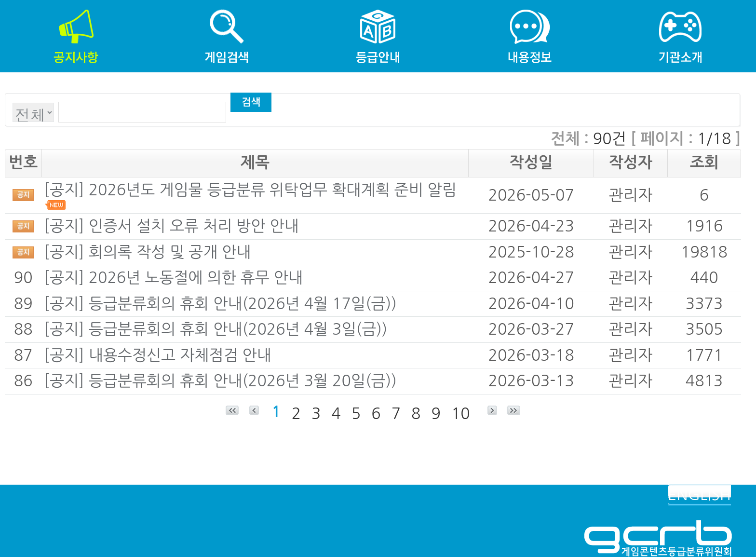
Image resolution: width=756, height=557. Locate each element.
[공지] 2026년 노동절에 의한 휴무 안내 (173, 278)
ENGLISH (699, 495)
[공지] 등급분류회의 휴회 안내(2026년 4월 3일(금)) (216, 329)
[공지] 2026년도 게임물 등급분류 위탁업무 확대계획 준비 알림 (250, 190)
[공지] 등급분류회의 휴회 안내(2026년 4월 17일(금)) (220, 304)
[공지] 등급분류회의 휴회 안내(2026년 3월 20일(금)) (220, 381)
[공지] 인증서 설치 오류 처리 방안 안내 (171, 226)
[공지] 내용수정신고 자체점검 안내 (157, 355)
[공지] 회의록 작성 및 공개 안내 (147, 252)
